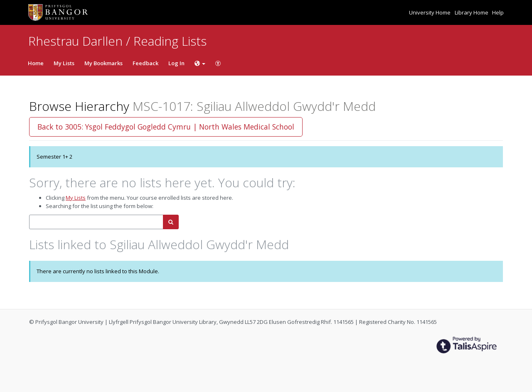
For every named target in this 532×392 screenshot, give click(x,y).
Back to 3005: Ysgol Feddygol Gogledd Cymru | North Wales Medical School (166, 127)
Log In (176, 63)
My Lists (64, 63)
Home (36, 63)
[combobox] (96, 222)
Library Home (472, 12)
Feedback (145, 63)
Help (498, 12)
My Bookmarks (103, 63)
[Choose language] (200, 63)
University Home (430, 12)
